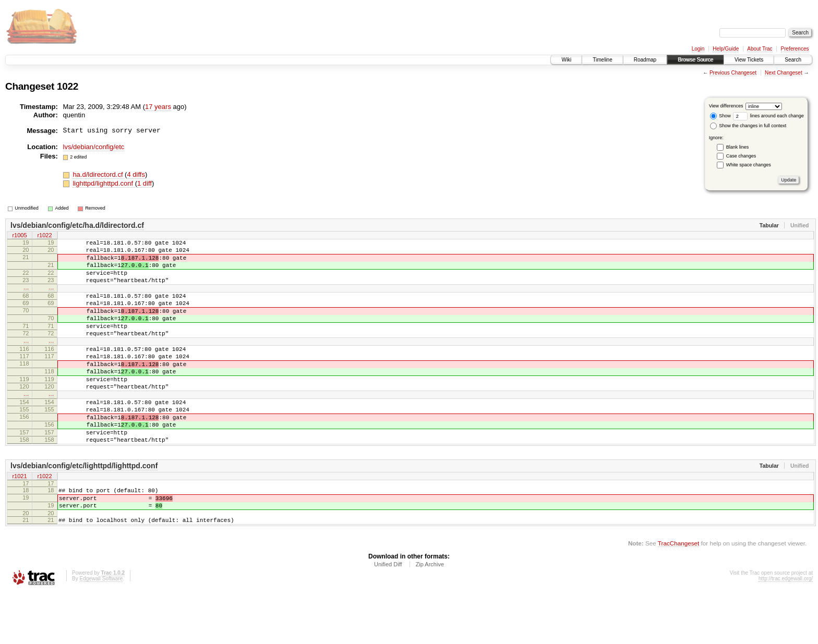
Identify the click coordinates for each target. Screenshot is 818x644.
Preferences (795, 49)
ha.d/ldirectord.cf (99, 174)
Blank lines (738, 147)
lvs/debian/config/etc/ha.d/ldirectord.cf (77, 225)
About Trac (760, 49)
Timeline (602, 60)
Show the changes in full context (748, 126)
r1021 (19, 520)
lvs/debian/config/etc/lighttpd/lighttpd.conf (84, 509)
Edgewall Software (101, 630)
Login (698, 49)
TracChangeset (678, 595)
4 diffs (136, 174)
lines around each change (768, 116)
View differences (726, 106)
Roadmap (645, 60)
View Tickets (749, 60)
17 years (158, 107)
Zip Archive (430, 616)
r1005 (19, 236)
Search (793, 60)
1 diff (145, 183)
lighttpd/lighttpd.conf (104, 183)
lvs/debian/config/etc (94, 147)
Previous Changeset (733, 73)
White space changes (749, 165)
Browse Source (695, 60)
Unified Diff (388, 616)
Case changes (741, 156)
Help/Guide (726, 49)
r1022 (44, 236)
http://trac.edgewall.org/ (786, 630)
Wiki (566, 60)
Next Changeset (784, 73)
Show (720, 116)
